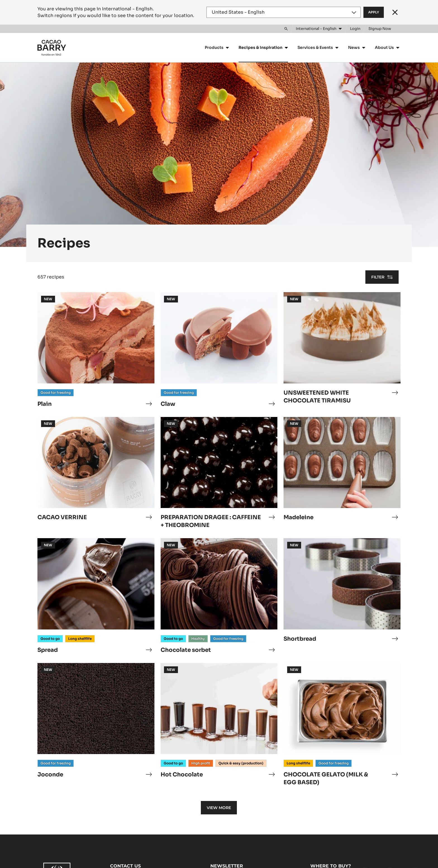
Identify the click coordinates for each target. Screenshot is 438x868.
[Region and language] (284, 12)
